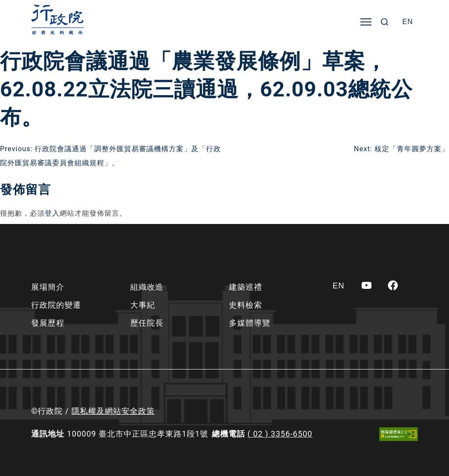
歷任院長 (147, 323)
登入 (52, 213)
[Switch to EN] (408, 22)
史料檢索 (246, 305)
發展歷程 (48, 323)
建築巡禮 (246, 287)
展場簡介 (48, 287)
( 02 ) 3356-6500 (280, 434)
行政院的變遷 (56, 305)
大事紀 (143, 305)
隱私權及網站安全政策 (113, 411)
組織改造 (147, 287)
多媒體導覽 (250, 323)
